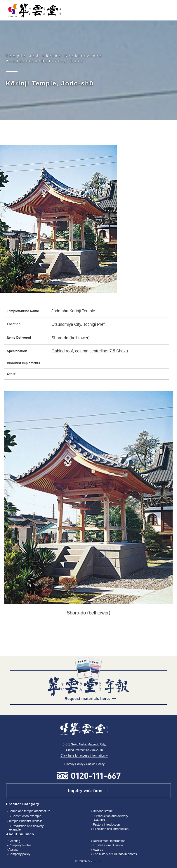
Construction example (27, 816)
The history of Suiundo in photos (115, 854)
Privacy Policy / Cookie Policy (84, 764)
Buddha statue (103, 811)
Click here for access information (84, 755)
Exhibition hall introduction (111, 829)
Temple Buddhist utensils (25, 821)
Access (13, 850)
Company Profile (20, 845)
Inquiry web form (85, 791)
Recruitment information (109, 841)
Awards (98, 850)
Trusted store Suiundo (108, 845)
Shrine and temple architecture (29, 811)
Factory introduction (106, 824)
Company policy (19, 854)
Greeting (14, 841)
